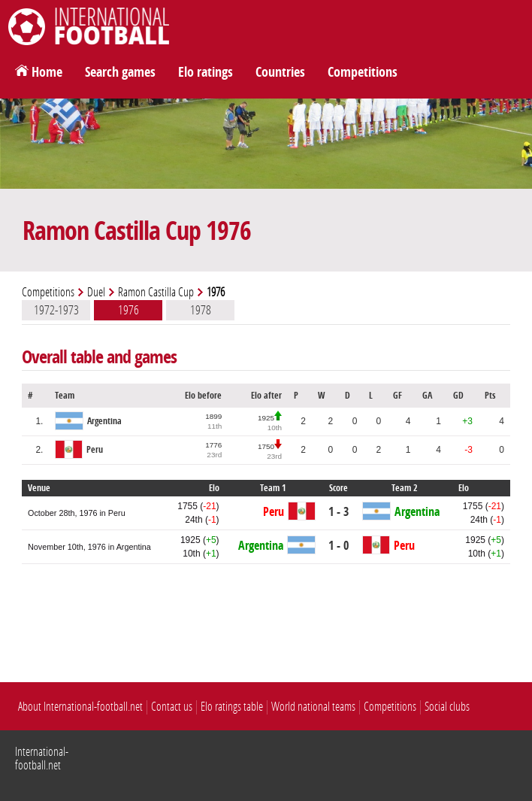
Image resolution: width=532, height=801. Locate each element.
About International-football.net (80, 707)
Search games (120, 72)
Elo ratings (206, 72)
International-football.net (42, 759)
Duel (96, 292)
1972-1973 (56, 310)
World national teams (313, 707)
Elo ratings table (232, 707)
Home (47, 72)
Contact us (172, 707)
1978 (201, 310)
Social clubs (447, 707)
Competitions (363, 72)
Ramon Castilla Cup (156, 292)
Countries (280, 72)
